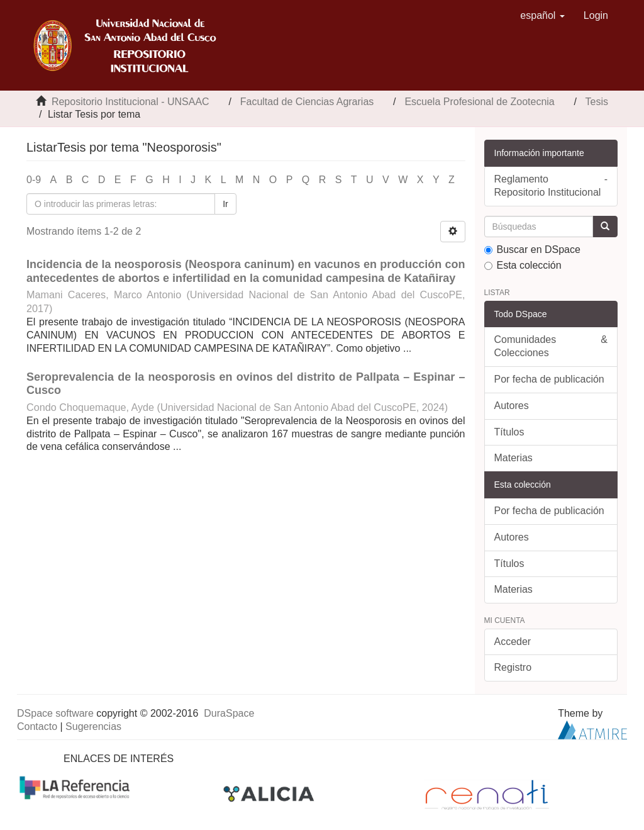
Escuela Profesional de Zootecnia (479, 102)
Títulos (509, 432)
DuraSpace (229, 713)
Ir (225, 204)
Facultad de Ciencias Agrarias (307, 102)
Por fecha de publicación (549, 379)
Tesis (597, 102)
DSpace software (55, 713)
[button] (542, 16)
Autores (512, 406)
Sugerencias (93, 726)
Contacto (37, 726)
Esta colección (523, 265)
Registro (513, 667)
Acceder (513, 642)
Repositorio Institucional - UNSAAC (130, 102)
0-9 (34, 180)
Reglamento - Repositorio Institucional (551, 186)
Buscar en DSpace (532, 250)
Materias (514, 458)
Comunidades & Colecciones (551, 346)
